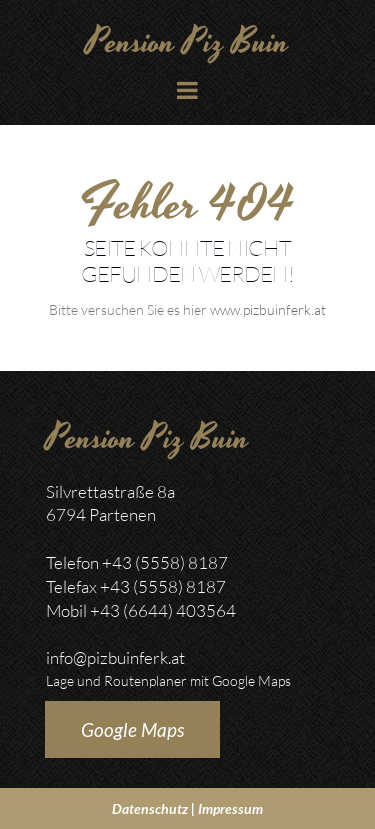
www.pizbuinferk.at (268, 309)
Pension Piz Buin (187, 42)
